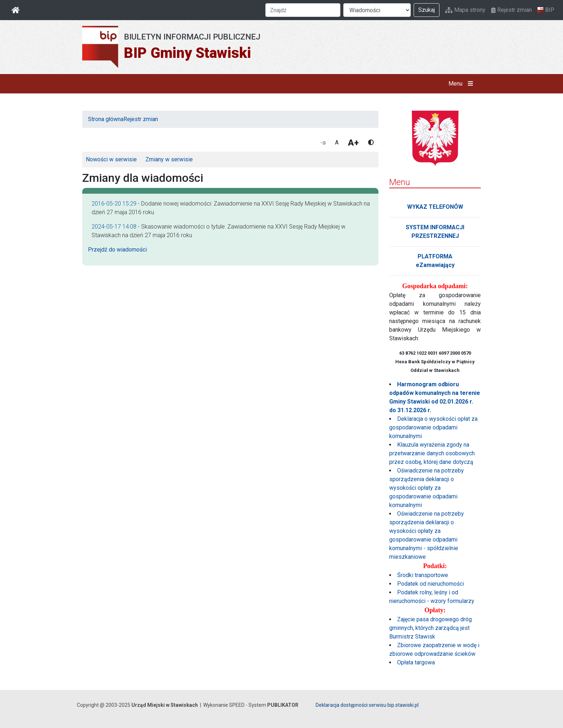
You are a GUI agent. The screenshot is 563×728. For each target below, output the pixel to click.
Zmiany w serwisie (169, 159)
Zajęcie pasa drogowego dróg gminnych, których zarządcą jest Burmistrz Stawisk (431, 628)
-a (323, 142)
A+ (353, 143)
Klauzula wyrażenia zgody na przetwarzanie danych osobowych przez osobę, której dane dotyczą (432, 453)
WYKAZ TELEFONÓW (435, 207)
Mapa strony (465, 10)
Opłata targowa (416, 662)
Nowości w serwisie (111, 159)
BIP (546, 10)
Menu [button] (462, 84)
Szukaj (427, 10)
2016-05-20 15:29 (114, 204)
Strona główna (106, 119)
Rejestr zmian (511, 10)
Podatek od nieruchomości (431, 584)
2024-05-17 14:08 (114, 227)
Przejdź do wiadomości (117, 250)
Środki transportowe (423, 575)
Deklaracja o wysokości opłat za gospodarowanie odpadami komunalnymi (433, 427)
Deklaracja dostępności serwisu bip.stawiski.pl (367, 705)
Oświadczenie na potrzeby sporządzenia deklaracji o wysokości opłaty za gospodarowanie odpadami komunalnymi (427, 488)
